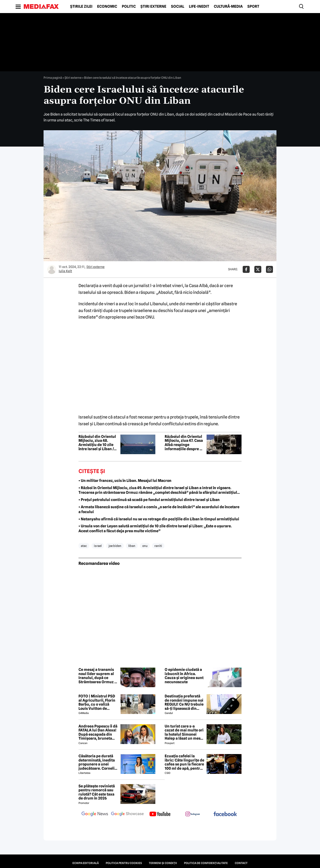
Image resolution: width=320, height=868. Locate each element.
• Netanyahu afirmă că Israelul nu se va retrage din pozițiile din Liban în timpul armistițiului (159, 519)
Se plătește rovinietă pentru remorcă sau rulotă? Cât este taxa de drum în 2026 (97, 792)
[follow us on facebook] (225, 814)
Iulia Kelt (65, 271)
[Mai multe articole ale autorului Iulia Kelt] (52, 269)
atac (84, 546)
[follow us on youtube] (160, 814)
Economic (107, 7)
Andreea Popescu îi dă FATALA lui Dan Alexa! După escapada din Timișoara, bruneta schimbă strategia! (98, 732)
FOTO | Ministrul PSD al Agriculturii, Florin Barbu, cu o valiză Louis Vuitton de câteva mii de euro (97, 702)
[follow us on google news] (95, 814)
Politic (129, 7)
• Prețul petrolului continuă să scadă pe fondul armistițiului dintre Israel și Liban (149, 500)
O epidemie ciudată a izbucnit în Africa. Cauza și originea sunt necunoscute (184, 676)
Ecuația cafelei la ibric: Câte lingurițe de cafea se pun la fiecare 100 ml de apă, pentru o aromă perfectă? (184, 762)
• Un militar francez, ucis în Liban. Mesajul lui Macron (125, 481)
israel (98, 546)
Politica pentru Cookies (124, 863)
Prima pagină (53, 78)
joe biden (115, 546)
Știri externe (153, 7)
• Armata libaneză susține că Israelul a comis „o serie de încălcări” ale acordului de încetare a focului (159, 509)
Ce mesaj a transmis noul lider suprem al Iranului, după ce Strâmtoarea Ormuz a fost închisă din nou (97, 676)
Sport (253, 7)
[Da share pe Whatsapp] (269, 269)
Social (178, 7)
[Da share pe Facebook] (246, 269)
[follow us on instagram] (193, 814)
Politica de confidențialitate (206, 863)
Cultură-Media (228, 7)
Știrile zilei (81, 7)
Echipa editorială (86, 863)
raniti (158, 546)
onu (145, 546)
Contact (241, 863)
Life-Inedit (199, 7)
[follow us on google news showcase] (127, 814)
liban (132, 546)
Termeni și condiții (163, 863)
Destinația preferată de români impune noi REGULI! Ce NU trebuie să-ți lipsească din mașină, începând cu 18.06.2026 (184, 702)
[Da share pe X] (258, 269)
